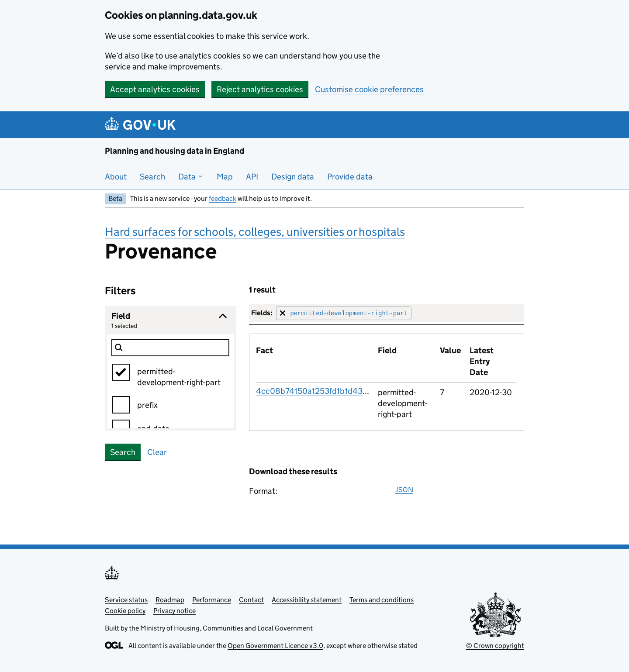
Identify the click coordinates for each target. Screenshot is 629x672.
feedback (223, 198)
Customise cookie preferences (369, 89)
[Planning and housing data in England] (142, 125)
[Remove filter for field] (344, 313)
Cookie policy (125, 611)
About (116, 177)
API (252, 177)
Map (225, 177)
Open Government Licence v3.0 (275, 646)
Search (152, 177)
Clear (157, 452)
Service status (126, 600)
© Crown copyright (495, 646)
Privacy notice (175, 611)
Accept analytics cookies (155, 89)
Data (191, 177)
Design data (293, 177)
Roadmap (170, 600)
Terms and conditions (382, 600)
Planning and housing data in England (175, 151)
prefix (147, 405)
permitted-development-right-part (179, 377)
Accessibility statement (307, 600)
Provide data (350, 177)
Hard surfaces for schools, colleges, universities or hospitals (255, 232)
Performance (212, 600)
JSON (404, 490)
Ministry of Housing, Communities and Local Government (226, 628)
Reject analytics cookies (260, 89)
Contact (251, 600)
